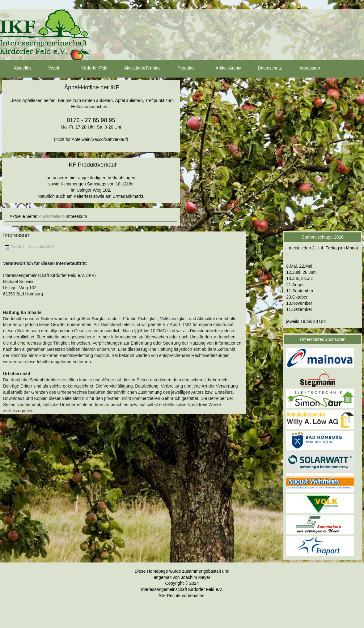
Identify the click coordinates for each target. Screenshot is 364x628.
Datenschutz (264, 68)
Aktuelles (17, 68)
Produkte (180, 68)
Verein (49, 68)
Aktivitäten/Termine (137, 68)
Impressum (304, 68)
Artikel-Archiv (223, 68)
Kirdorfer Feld (89, 68)
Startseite (51, 216)
